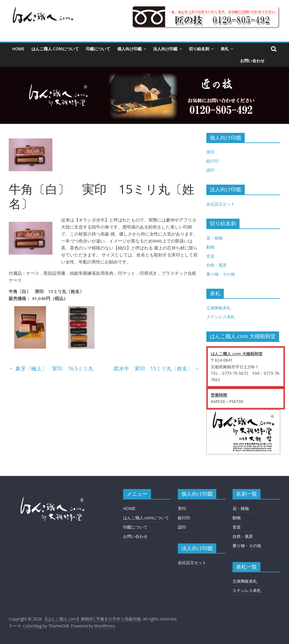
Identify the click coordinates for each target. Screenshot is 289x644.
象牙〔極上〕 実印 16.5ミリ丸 (51, 368)
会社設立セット (221, 204)
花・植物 (214, 238)
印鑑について (98, 49)
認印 (210, 170)
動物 (210, 247)
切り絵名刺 (199, 49)
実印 (210, 152)
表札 (225, 49)
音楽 (210, 256)
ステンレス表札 (221, 317)
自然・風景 (217, 265)
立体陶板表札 (219, 308)
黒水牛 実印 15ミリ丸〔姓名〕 (156, 368)
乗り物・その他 (221, 274)
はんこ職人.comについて (55, 49)
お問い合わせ (252, 61)
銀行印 (212, 161)
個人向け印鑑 (130, 49)
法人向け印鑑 (165, 49)
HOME (18, 49)
